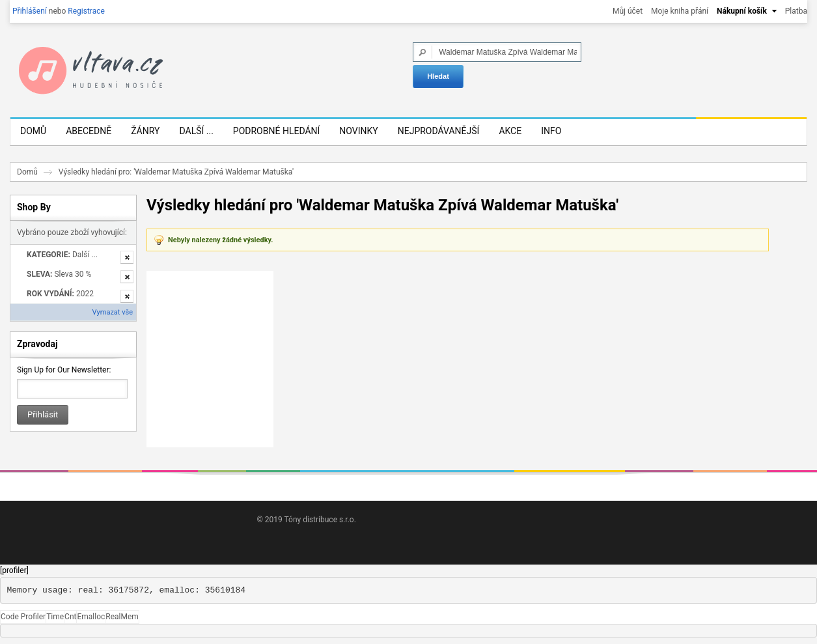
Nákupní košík (742, 11)
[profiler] (14, 570)
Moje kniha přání (680, 11)
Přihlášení (30, 11)
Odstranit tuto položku (127, 257)
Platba (796, 11)
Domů (27, 172)
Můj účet (628, 11)
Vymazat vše (113, 312)
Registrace (86, 11)
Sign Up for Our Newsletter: (64, 370)
